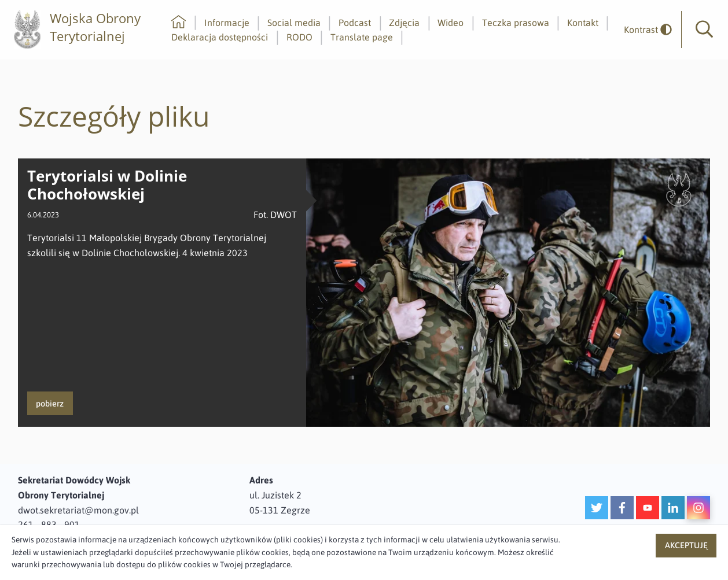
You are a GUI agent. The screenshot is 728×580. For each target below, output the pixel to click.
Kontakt (583, 23)
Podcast (355, 23)
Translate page (362, 37)
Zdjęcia (404, 23)
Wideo (451, 23)
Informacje (227, 23)
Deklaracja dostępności (220, 37)
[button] (704, 29)
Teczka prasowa (516, 23)
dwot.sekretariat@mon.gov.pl (78, 510)
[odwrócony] (644, 30)
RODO (299, 37)
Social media (294, 23)
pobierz (50, 404)
